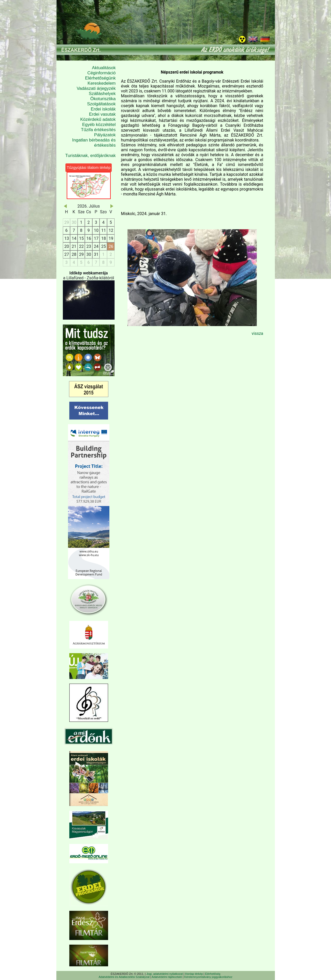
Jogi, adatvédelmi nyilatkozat (165, 974)
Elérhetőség (213, 974)
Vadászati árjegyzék (96, 88)
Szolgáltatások (101, 104)
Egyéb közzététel (99, 125)
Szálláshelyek (102, 94)
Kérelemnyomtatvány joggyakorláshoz (208, 977)
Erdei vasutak (102, 114)
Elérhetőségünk (100, 78)
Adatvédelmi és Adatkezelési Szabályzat (124, 977)
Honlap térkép (194, 974)
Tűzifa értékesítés (98, 130)
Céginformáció (102, 73)
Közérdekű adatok (98, 119)
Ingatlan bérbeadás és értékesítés (94, 143)
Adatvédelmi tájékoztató (167, 977)
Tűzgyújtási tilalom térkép (89, 167)
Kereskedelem (102, 83)
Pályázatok (105, 135)
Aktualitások (104, 68)
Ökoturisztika (103, 99)
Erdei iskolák (103, 109)
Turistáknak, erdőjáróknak (90, 156)
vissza (257, 333)
